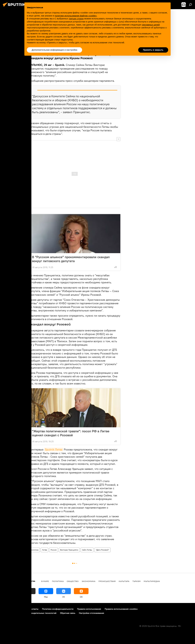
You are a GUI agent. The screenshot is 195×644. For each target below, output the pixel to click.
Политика (34, 550)
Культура (124, 581)
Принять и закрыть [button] (153, 50)
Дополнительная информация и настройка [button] (54, 50)
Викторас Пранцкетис (69, 550)
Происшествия (107, 581)
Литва (44, 550)
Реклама (21, 609)
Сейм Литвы (87, 550)
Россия (54, 550)
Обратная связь (68, 613)
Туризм (136, 581)
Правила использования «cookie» (121, 609)
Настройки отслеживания (91, 613)
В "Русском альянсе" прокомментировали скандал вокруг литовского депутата (71, 259)
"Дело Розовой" (102, 550)
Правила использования (89, 609)
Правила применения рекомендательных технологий (30, 613)
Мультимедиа (152, 581)
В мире (45, 581)
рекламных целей (151, 25)
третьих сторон (76, 19)
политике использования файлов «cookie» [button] (76, 16)
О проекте (8, 609)
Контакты (34, 609)
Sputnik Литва (54, 449)
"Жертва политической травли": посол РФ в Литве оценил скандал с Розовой (71, 433)
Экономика (89, 581)
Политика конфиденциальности (58, 609)
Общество (73, 581)
